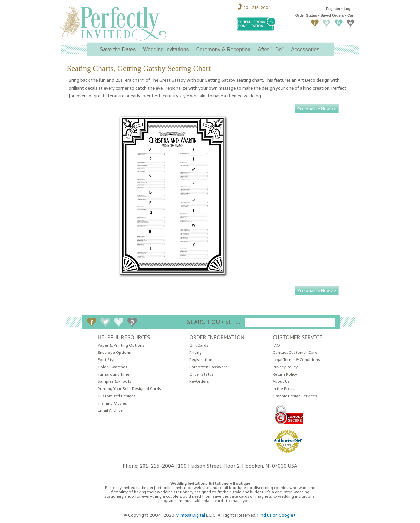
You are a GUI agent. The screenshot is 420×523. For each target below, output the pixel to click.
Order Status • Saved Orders (320, 15)
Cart (351, 15)
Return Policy (285, 374)
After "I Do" (271, 50)
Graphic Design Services (295, 396)
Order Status (201, 374)
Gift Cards (199, 345)
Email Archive (110, 411)
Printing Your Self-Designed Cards (129, 389)
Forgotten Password (209, 367)
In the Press (283, 389)
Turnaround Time (114, 374)
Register (333, 9)
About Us (281, 382)
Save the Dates (118, 50)
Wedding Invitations (166, 50)
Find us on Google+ (277, 515)
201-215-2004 (257, 8)
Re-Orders (199, 382)
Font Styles (108, 360)
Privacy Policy (285, 367)
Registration (201, 360)
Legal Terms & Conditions (296, 360)
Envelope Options (114, 353)
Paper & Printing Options (121, 345)
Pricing (196, 353)
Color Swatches (113, 367)
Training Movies (112, 403)
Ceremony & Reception (223, 50)
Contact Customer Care (295, 353)
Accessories (305, 50)
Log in (349, 9)
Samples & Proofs (115, 382)
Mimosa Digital (190, 515)
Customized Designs (117, 396)
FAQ (276, 345)
